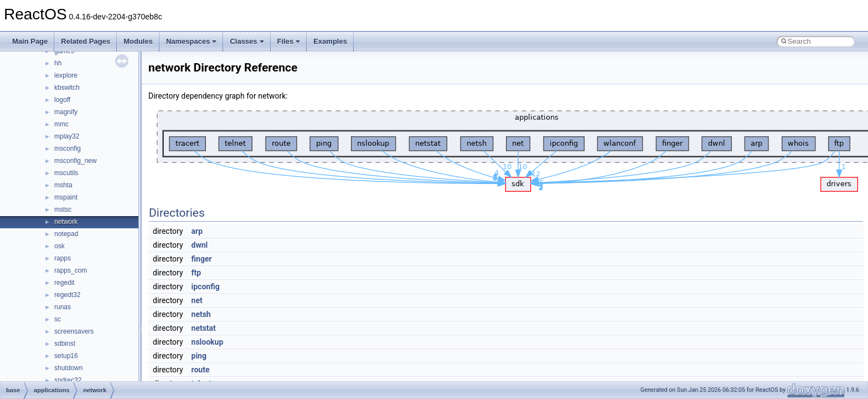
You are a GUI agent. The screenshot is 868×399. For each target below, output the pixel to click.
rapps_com (71, 270)
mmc (61, 124)
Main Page (30, 41)
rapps (63, 258)
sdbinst (65, 344)
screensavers (74, 331)
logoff (62, 100)
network (66, 222)
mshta (63, 185)
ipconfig (206, 287)
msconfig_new (76, 161)
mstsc (63, 209)
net (197, 300)
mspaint (66, 197)
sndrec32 (68, 380)
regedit (64, 283)
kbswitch (67, 88)
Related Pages (86, 41)
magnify (66, 112)
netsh (201, 314)
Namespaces (192, 41)
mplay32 (67, 136)
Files (289, 41)
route (201, 370)
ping (199, 356)
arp (197, 231)
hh (58, 63)
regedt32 (67, 295)
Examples (330, 41)
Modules (138, 41)
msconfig (68, 149)
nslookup (208, 342)
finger (202, 259)
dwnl (200, 245)
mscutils (66, 173)
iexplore (66, 75)
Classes (247, 41)
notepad (66, 234)
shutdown (68, 368)
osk (60, 246)
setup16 (66, 356)
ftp (197, 273)
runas (63, 307)
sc (58, 319)
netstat (204, 328)
